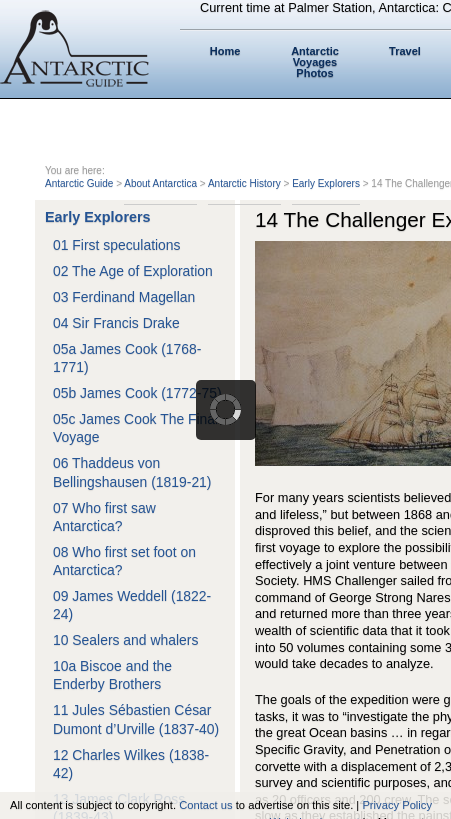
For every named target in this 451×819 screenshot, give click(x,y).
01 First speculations (117, 245)
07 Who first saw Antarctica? (104, 517)
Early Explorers (326, 183)
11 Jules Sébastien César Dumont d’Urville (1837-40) (136, 719)
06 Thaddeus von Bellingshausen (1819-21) (132, 472)
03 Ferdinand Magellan (124, 297)
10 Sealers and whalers (125, 640)
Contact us (205, 805)
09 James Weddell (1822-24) (132, 605)
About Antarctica (160, 183)
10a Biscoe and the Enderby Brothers (112, 675)
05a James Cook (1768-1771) (127, 358)
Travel (405, 51)
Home (225, 51)
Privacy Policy (397, 805)
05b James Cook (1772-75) (137, 393)
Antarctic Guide (79, 183)
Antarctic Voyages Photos (315, 62)
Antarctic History (244, 183)
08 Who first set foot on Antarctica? (124, 561)
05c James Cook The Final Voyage (135, 428)
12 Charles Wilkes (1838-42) (131, 764)
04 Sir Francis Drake (116, 323)
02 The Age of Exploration (133, 271)
